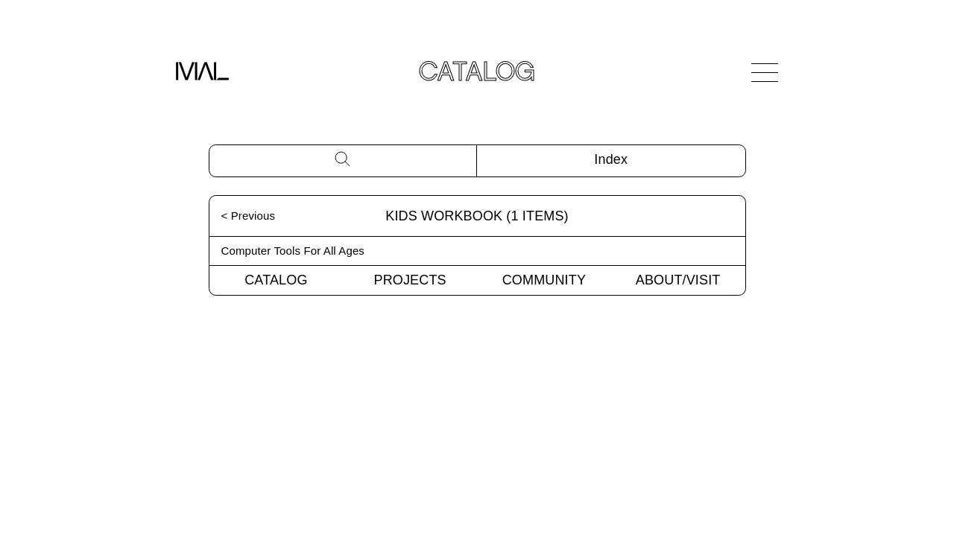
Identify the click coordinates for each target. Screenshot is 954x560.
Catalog (276, 280)
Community (544, 280)
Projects (410, 280)
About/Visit (678, 280)
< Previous (249, 216)
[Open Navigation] (765, 72)
